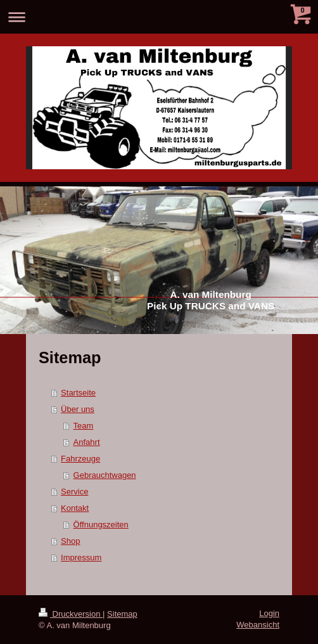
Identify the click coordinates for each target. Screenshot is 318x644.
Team (84, 426)
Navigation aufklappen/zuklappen (159, 17)
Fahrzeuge (80, 459)
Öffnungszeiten (101, 525)
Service (74, 492)
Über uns (78, 409)
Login (269, 613)
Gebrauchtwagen (105, 475)
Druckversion (71, 614)
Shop (70, 541)
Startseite (78, 393)
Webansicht (258, 625)
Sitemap (122, 614)
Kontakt (75, 508)
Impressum (81, 557)
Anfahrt (87, 442)
